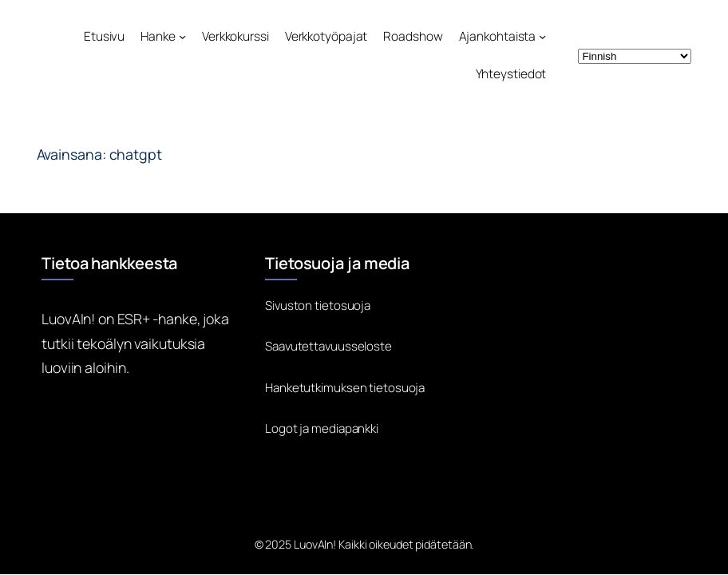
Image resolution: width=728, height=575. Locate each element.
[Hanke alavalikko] (182, 36)
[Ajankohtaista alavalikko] (542, 36)
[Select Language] (635, 56)
